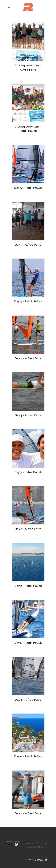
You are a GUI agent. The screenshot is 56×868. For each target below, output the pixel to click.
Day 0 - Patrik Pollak (28, 756)
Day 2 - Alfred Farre (28, 529)
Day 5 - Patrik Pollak (28, 188)
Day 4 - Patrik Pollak (28, 301)
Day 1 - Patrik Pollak (28, 643)
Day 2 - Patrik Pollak (28, 586)
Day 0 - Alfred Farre (28, 813)
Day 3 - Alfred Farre (28, 415)
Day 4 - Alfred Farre (28, 358)
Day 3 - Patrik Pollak (28, 472)
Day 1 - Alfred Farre (28, 700)
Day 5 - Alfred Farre (28, 245)
